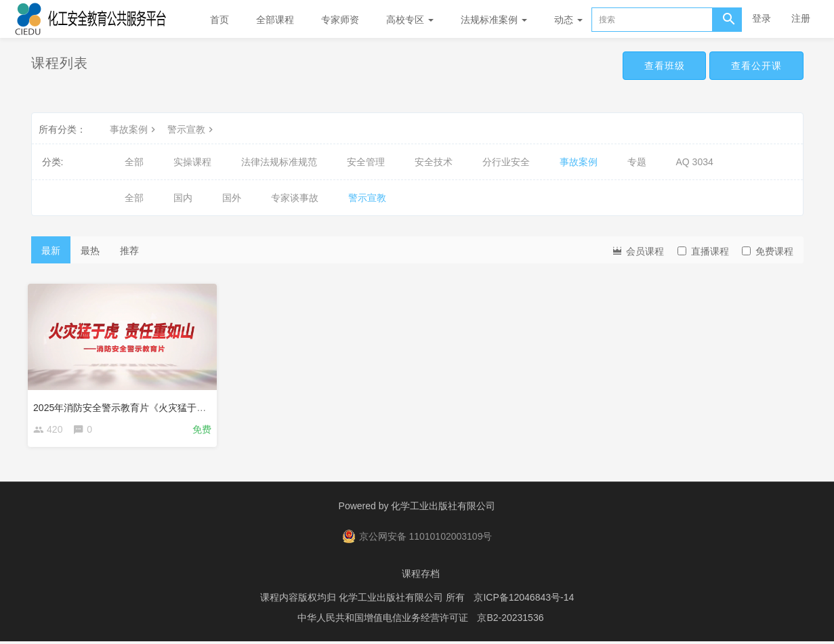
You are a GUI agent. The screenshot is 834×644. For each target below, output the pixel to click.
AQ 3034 (695, 162)
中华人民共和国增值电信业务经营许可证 (383, 620)
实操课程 (192, 162)
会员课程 (638, 250)
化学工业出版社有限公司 (443, 509)
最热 (90, 251)
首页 (220, 20)
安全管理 (366, 162)
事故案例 (134, 129)
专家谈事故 (295, 198)
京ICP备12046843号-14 (524, 600)
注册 (801, 18)
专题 (637, 162)
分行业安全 (506, 162)
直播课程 (703, 251)
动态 (568, 20)
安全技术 (434, 162)
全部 (134, 162)
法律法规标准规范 (279, 162)
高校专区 (410, 20)
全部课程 (275, 20)
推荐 (129, 251)
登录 (762, 18)
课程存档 (421, 576)
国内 (183, 198)
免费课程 (768, 251)
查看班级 (656, 66)
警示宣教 (192, 129)
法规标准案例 (494, 20)
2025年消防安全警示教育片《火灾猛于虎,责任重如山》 (153, 404)
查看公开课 (754, 66)
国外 (232, 198)
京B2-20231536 (510, 620)
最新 (51, 251)
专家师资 (340, 20)
